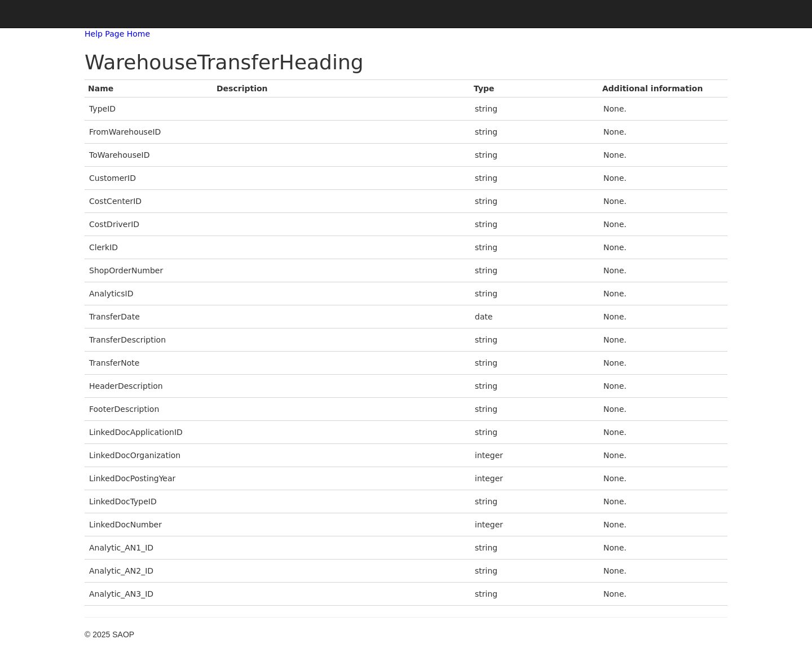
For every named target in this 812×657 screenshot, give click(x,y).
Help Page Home (117, 34)
